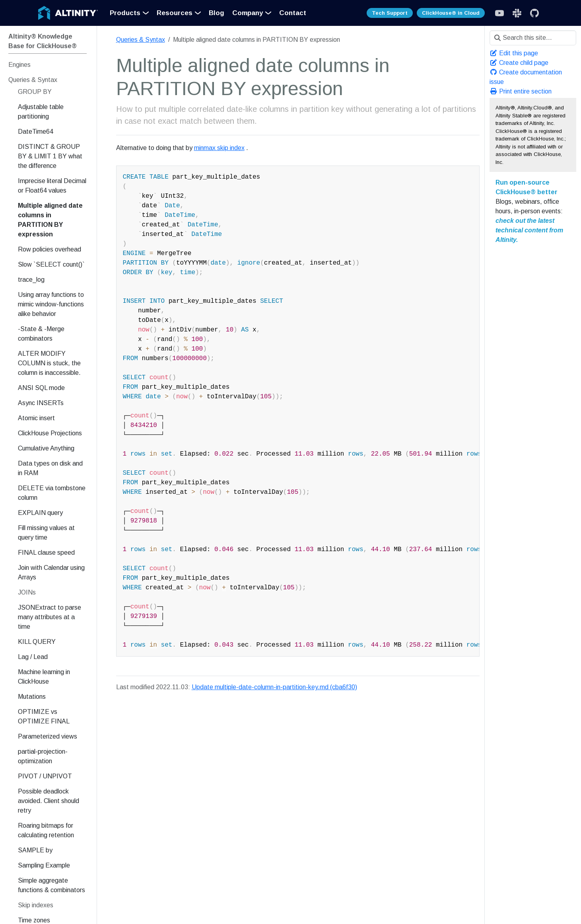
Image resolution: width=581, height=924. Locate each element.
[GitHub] (534, 13)
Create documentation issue (526, 77)
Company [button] (248, 13)
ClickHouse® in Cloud (451, 13)
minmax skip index (219, 148)
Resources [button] (175, 13)
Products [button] (125, 13)
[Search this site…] (533, 38)
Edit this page (514, 53)
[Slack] (499, 13)
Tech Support (390, 13)
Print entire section (521, 91)
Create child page (519, 63)
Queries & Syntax (141, 40)
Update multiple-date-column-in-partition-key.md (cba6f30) (274, 687)
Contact (293, 13)
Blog (217, 13)
